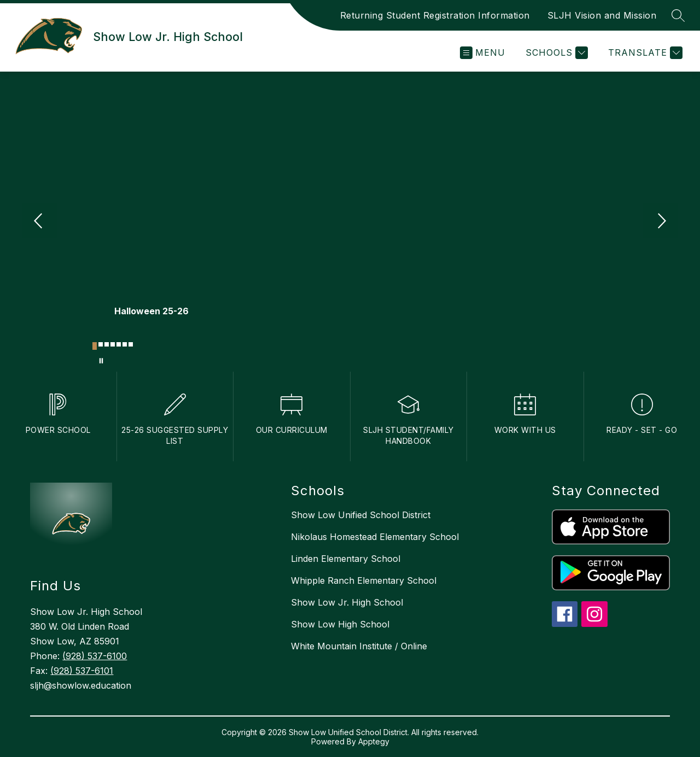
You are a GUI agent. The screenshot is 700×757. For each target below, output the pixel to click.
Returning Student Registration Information (435, 15)
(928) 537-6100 (95, 656)
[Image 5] (119, 344)
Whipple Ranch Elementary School (364, 580)
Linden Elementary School (346, 559)
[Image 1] (95, 346)
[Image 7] (131, 344)
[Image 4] (113, 344)
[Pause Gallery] (101, 361)
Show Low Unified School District (361, 515)
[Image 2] (101, 344)
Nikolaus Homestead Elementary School (375, 537)
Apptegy (374, 741)
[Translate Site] (644, 53)
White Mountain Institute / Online (359, 646)
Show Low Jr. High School (347, 602)
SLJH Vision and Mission (602, 15)
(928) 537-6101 (82, 671)
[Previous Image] (39, 222)
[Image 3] (107, 344)
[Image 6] (125, 344)
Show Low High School (340, 624)
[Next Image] (661, 222)
